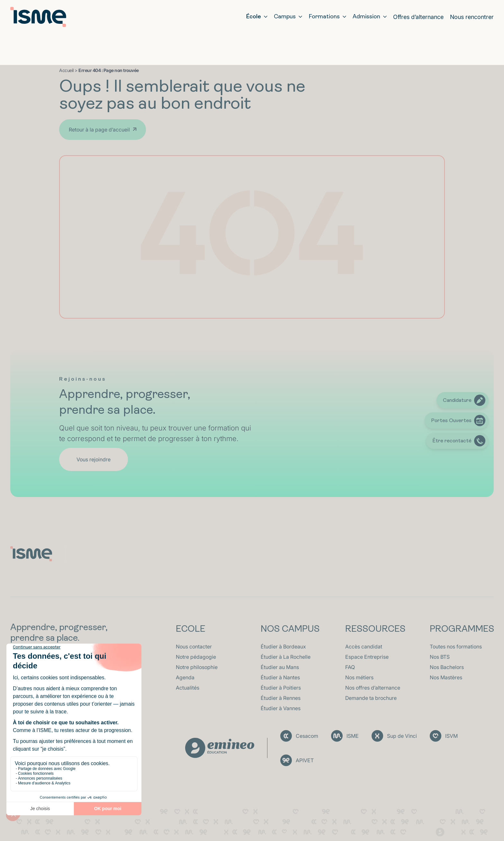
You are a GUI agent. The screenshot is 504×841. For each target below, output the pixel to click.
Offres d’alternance (418, 17)
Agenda (185, 677)
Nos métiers (359, 677)
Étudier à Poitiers (281, 688)
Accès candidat (364, 647)
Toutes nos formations (456, 647)
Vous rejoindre (94, 459)
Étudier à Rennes (281, 698)
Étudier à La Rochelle (286, 657)
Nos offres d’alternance (373, 688)
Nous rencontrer (472, 17)
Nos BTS (440, 657)
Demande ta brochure (371, 698)
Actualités (188, 688)
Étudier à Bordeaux (283, 647)
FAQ (350, 667)
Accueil (66, 70)
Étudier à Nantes (280, 677)
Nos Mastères (446, 677)
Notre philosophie (197, 667)
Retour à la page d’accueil (99, 130)
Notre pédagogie (196, 657)
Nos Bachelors (447, 667)
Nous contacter (194, 647)
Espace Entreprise (367, 657)
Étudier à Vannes (281, 708)
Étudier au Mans (280, 667)
